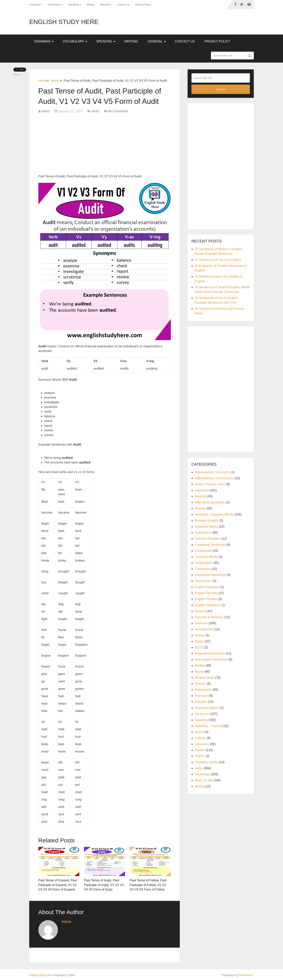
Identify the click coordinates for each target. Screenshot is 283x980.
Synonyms (202, 744)
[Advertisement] (105, 145)
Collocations (203, 533)
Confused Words (206, 557)
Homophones (204, 629)
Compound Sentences (210, 545)
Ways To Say (204, 780)
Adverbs (201, 496)
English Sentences (208, 605)
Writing (90, 5)
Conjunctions (204, 563)
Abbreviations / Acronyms (212, 472)
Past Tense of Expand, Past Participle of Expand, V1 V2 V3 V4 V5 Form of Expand (57, 884)
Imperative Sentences (210, 653)
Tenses (200, 750)
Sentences (202, 714)
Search (250, 56)
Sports (199, 732)
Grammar (35, 5)
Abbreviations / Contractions (214, 478)
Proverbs (201, 702)
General (105, 5)
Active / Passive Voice (210, 484)
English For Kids (206, 593)
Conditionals (203, 551)
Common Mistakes (208, 539)
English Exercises (207, 587)
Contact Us (123, 5)
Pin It (17, 75)
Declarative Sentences (210, 575)
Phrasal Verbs (205, 678)
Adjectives (202, 490)
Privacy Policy (143, 5)
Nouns (199, 672)
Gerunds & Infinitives (209, 617)
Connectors (203, 569)
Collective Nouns (206, 527)
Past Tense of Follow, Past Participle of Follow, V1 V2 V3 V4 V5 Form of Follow (150, 884)
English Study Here (64, 22)
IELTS (199, 647)
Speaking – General (209, 726)
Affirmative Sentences (210, 502)
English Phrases (206, 599)
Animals (200, 508)
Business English (207, 521)
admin (46, 111)
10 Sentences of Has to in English (218, 260)
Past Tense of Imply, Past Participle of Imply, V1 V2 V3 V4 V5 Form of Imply (104, 884)
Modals (200, 666)
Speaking (73, 5)
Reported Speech (207, 708)
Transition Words (206, 762)
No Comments (118, 111)
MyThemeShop (244, 975)
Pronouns (201, 696)
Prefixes (200, 684)
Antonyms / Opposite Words (214, 514)
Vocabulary (54, 5)
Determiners (203, 581)
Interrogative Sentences (211, 659)
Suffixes (200, 738)
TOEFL (200, 756)
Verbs (95, 111)
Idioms (199, 641)
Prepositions (203, 690)
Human (200, 635)
